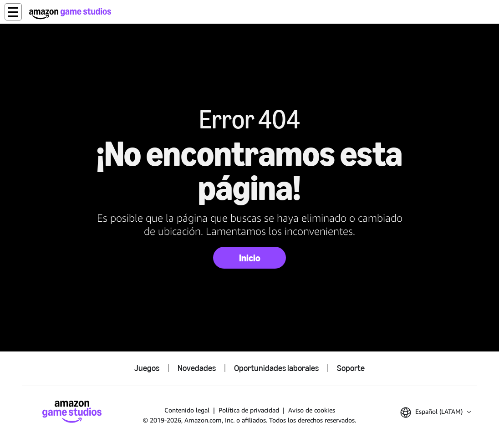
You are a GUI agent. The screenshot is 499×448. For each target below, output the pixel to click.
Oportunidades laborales (276, 369)
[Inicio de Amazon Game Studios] (70, 13)
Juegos (147, 369)
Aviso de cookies (312, 410)
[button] (13, 12)
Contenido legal (187, 410)
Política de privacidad (249, 410)
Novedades (197, 369)
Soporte (351, 369)
